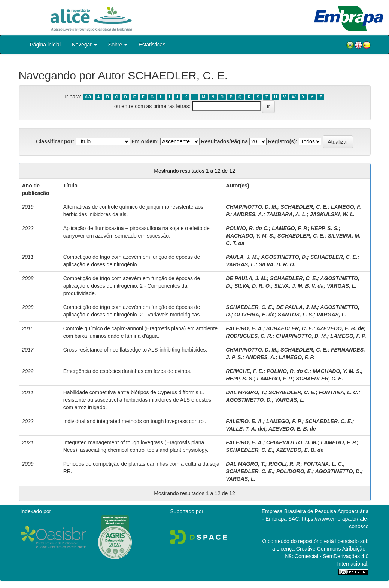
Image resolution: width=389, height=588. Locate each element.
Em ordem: (145, 141)
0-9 (88, 97)
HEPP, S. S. (325, 228)
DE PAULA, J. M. (246, 278)
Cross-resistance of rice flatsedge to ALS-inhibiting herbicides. (135, 350)
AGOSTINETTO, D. (284, 257)
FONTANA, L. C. (339, 392)
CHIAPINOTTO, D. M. (251, 207)
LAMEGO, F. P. (290, 228)
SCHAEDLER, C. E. (304, 207)
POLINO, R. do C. (247, 228)
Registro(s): (283, 141)
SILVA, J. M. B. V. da (299, 286)
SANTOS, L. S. (296, 315)
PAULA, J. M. (242, 257)
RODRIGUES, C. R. (249, 336)
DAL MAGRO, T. (245, 392)
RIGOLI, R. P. (284, 464)
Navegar (84, 45)
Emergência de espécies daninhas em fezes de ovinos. (127, 371)
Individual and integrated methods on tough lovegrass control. (135, 421)
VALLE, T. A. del (246, 429)
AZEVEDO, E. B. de (340, 328)
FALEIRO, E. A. (244, 328)
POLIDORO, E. (294, 471)
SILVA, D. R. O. (277, 264)
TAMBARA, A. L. (287, 214)
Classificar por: (55, 141)
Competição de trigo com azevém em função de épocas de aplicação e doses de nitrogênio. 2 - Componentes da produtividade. (132, 286)
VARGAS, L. (241, 264)
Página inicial (45, 45)
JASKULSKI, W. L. (332, 214)
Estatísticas (152, 45)
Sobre (118, 45)
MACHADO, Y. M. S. (250, 236)
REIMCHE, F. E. (244, 371)
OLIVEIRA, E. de (254, 315)
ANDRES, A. (248, 214)
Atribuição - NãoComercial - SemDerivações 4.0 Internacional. (327, 556)
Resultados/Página (224, 141)
